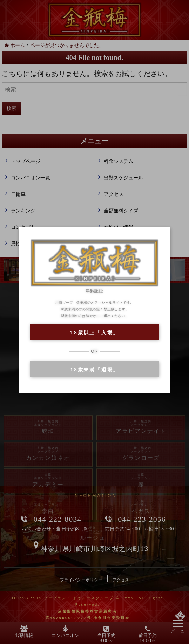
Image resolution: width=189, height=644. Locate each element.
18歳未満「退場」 (94, 369)
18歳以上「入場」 (94, 332)
